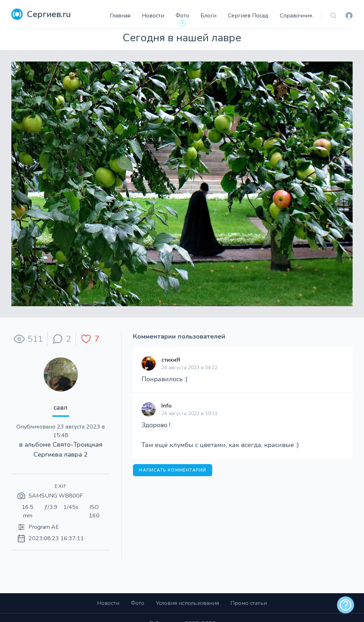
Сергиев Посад (248, 16)
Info (166, 406)
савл (61, 408)
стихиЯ (171, 360)
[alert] (346, 605)
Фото (182, 16)
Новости (153, 16)
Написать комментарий (173, 470)
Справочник (296, 16)
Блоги (208, 16)
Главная (120, 16)
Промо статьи (249, 603)
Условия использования (187, 603)
